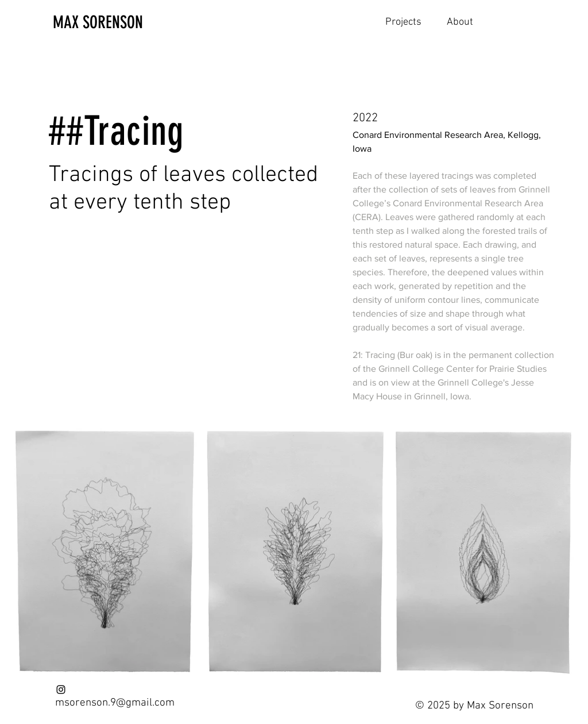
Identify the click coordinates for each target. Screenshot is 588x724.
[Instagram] (61, 690)
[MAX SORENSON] (114, 22)
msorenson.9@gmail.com (115, 703)
